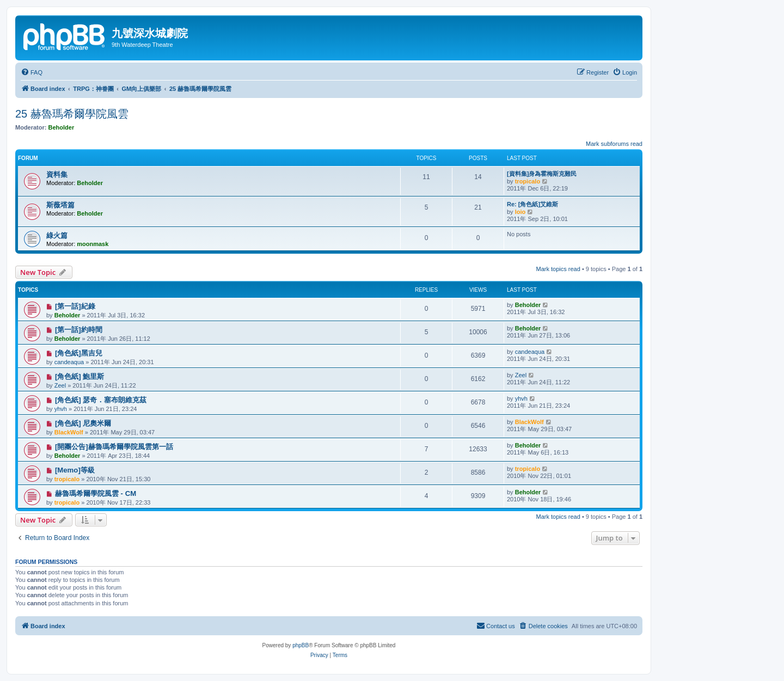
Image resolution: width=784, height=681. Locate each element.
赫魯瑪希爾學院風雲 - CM (96, 493)
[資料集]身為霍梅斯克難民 (542, 174)
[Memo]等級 (75, 470)
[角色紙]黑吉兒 (79, 353)
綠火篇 (57, 235)
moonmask (93, 244)
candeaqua (69, 362)
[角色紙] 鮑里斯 (79, 376)
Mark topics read (558, 269)
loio (520, 212)
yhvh (61, 409)
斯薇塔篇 (60, 205)
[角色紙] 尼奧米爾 (83, 423)
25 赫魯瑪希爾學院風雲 (72, 114)
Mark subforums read (614, 144)
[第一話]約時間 (79, 330)
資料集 (57, 174)
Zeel (60, 385)
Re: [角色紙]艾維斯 (532, 204)
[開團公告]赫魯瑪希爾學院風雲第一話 (114, 447)
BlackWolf (69, 432)
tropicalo (528, 181)
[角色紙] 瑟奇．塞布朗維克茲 (101, 400)
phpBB (301, 645)
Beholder (62, 127)
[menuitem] (32, 72)
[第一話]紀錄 (75, 306)
